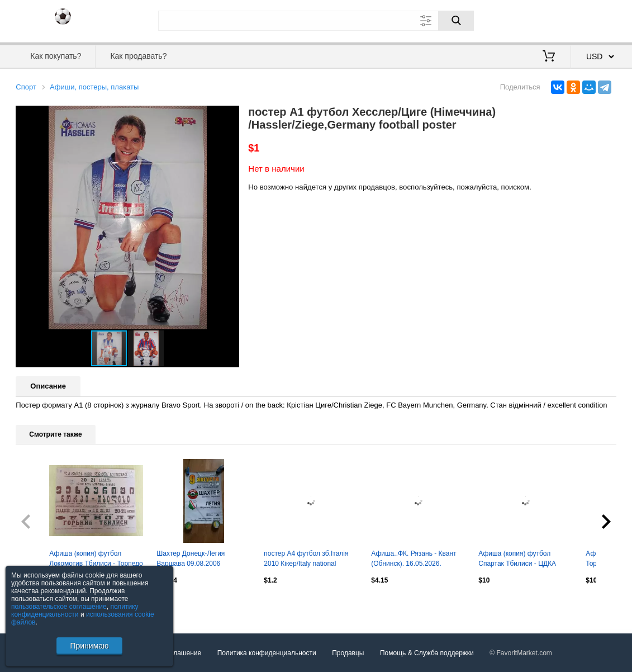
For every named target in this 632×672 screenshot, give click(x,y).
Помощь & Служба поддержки (427, 653)
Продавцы (348, 653)
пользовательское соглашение (59, 607)
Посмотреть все (40, 604)
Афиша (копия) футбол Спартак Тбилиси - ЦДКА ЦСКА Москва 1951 (517, 560)
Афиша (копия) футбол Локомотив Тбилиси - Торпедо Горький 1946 (96, 560)
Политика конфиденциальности (267, 653)
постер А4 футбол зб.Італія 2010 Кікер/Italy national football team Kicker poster (306, 560)
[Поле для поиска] (316, 21)
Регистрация (593, 20)
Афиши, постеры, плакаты (94, 87)
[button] (229, 116)
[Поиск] (456, 21)
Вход (551, 20)
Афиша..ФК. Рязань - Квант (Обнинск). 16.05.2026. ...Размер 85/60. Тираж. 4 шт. (416, 560)
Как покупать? (56, 56)
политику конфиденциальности (75, 611)
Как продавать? (138, 56)
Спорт (26, 87)
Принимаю (89, 646)
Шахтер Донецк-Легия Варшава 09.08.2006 (191, 559)
